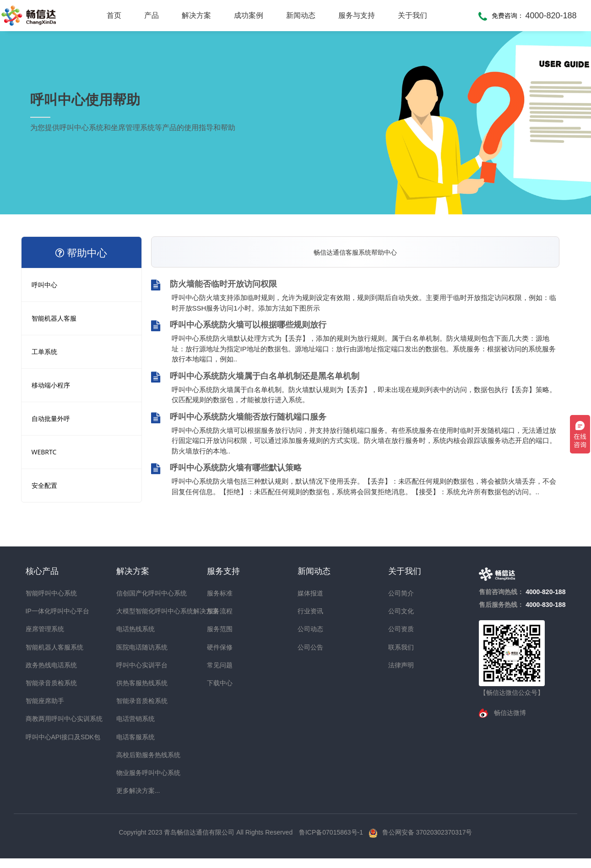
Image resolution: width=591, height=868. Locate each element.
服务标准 (220, 593)
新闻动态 (301, 15)
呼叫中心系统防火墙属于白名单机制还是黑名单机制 (255, 377)
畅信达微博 (509, 713)
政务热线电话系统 (42, 665)
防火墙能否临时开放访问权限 (214, 285)
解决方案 (196, 15)
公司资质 (401, 629)
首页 (114, 15)
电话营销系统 (133, 719)
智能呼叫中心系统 (42, 593)
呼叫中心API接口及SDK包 (42, 737)
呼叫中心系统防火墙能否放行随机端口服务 (239, 418)
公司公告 (310, 647)
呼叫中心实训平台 (133, 665)
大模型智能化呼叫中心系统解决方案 (133, 611)
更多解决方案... (133, 791)
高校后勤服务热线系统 (133, 755)
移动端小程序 (51, 385)
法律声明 (401, 665)
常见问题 (220, 665)
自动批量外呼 (51, 418)
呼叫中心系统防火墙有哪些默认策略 (226, 469)
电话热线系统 (133, 629)
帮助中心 (81, 252)
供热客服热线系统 (133, 683)
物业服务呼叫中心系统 (133, 773)
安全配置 (44, 485)
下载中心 (220, 683)
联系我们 (401, 647)
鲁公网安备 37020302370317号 (427, 832)
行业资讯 (310, 611)
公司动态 (310, 629)
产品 (152, 15)
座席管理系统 (42, 629)
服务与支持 (357, 15)
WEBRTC (44, 452)
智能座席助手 (42, 701)
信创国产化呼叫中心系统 (133, 593)
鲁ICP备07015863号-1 (332, 832)
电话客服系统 (133, 737)
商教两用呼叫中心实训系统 (42, 719)
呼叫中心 (44, 285)
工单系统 (44, 352)
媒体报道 (310, 593)
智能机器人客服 (54, 318)
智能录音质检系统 (42, 683)
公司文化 (401, 611)
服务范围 (220, 629)
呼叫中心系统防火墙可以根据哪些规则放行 (239, 326)
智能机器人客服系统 (42, 647)
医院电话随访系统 (133, 647)
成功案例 (249, 15)
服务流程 (220, 611)
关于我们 (412, 15)
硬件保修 (220, 647)
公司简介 (401, 593)
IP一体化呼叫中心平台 (42, 611)
